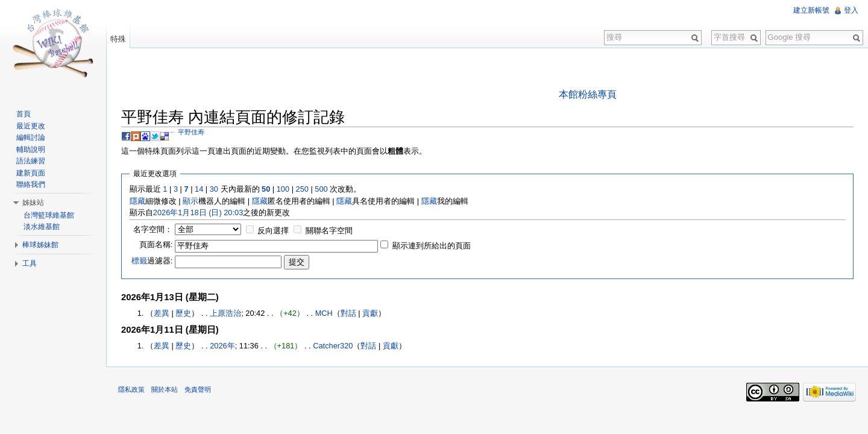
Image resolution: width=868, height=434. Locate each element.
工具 (30, 263)
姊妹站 (33, 203)
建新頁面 (31, 173)
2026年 (222, 346)
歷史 (183, 313)
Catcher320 (333, 346)
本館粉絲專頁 (588, 94)
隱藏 (137, 201)
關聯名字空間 (329, 231)
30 (214, 189)
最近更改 (31, 126)
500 (321, 189)
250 (302, 189)
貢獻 (370, 313)
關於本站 (165, 389)
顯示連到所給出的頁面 (432, 246)
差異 (162, 313)
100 (283, 189)
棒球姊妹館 (40, 245)
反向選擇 (273, 231)
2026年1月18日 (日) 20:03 (198, 212)
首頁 (24, 114)
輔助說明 (31, 149)
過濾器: (152, 261)
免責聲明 (198, 389)
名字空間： (153, 229)
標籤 (139, 261)
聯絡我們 (31, 184)
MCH (324, 313)
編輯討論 (31, 137)
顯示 (190, 201)
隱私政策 (131, 389)
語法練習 (31, 161)
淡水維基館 (42, 227)
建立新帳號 (811, 10)
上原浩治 (225, 313)
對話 (348, 313)
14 (199, 189)
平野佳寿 (191, 132)
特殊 (118, 39)
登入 (851, 10)
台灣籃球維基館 (49, 215)
